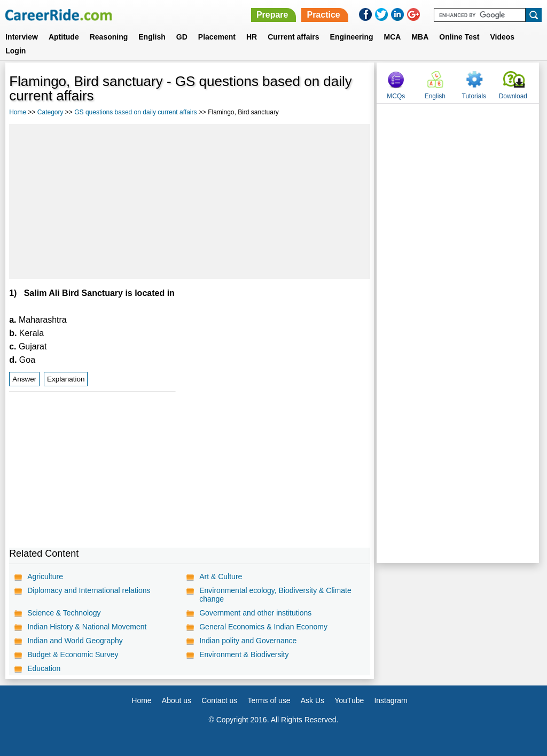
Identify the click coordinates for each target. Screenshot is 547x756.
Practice (323, 15)
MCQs (396, 96)
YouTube (349, 700)
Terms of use (269, 700)
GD (182, 37)
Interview (22, 37)
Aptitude (64, 37)
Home (18, 112)
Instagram (390, 700)
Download (513, 96)
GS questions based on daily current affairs (135, 112)
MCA (393, 37)
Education (44, 668)
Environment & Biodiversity (244, 654)
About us (177, 700)
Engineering (352, 37)
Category (50, 112)
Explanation (66, 379)
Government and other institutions (255, 613)
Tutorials (474, 96)
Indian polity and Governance (248, 641)
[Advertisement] (190, 201)
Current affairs (293, 37)
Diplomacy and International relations (89, 590)
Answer (24, 379)
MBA (420, 37)
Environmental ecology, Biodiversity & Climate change (275, 595)
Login (15, 51)
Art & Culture (221, 576)
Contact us (219, 700)
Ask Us (312, 700)
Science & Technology (64, 613)
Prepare (272, 15)
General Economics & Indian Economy (263, 627)
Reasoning (109, 37)
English (152, 37)
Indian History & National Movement (87, 627)
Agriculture (45, 576)
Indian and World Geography (75, 641)
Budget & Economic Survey (73, 654)
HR (252, 37)
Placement (217, 37)
